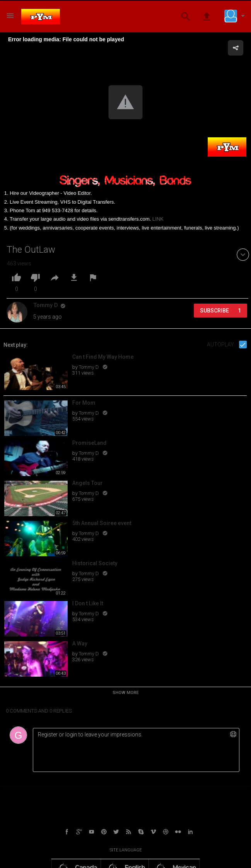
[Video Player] (126, 103)
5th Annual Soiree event (102, 523)
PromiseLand (89, 443)
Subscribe (220, 311)
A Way (80, 643)
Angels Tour (87, 483)
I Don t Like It (88, 603)
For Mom (84, 403)
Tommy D (89, 367)
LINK (158, 219)
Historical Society (95, 563)
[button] (236, 16)
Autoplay (221, 344)
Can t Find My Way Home (103, 357)
